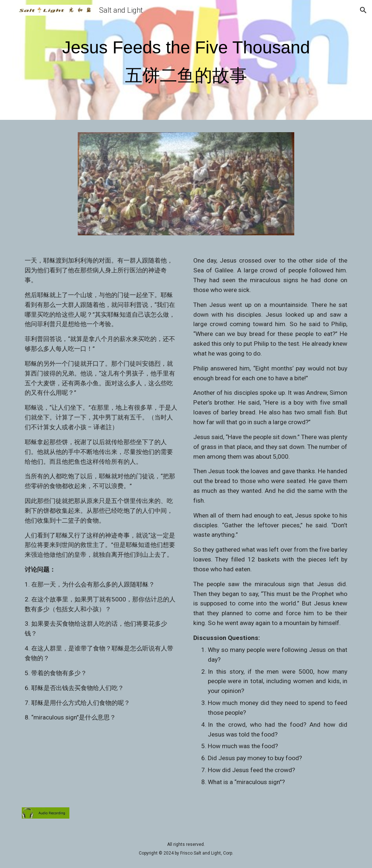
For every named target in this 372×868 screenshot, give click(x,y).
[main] (186, 62)
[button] (9, 10)
